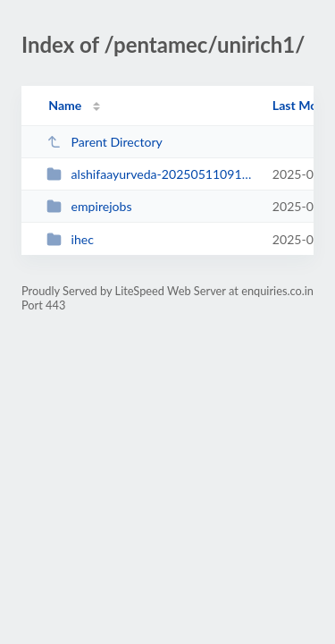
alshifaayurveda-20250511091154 (151, 174)
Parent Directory (105, 142)
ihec (70, 239)
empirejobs (89, 206)
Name (65, 105)
